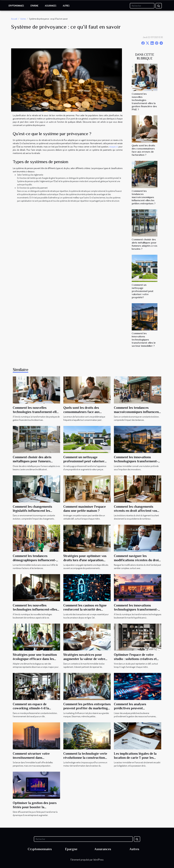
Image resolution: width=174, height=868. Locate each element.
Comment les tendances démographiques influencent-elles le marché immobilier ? (34, 560)
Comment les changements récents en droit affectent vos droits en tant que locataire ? (136, 511)
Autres (66, 6)
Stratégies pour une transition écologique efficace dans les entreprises (35, 659)
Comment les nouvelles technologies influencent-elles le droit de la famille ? (35, 609)
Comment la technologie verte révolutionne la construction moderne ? (85, 758)
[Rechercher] (142, 6)
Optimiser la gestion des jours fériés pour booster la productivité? (35, 807)
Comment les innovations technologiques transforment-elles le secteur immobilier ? (144, 340)
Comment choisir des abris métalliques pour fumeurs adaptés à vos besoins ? (32, 461)
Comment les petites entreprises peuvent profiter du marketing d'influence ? (87, 708)
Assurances (51, 6)
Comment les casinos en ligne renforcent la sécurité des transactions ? (85, 609)
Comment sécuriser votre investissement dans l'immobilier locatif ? (31, 758)
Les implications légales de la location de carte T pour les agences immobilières (135, 758)
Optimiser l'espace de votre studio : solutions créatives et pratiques (135, 659)
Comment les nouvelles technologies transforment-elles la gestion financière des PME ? (36, 412)
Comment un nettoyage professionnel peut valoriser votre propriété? (143, 291)
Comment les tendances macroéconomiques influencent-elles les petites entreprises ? (144, 197)
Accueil (14, 19)
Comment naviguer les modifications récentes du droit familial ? (137, 560)
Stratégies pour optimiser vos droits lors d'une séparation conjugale (85, 560)
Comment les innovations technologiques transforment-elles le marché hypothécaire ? (136, 609)
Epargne (34, 6)
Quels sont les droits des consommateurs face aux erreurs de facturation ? (81, 412)
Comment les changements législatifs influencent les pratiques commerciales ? (32, 511)
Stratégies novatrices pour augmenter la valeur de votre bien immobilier (84, 659)
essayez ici (114, 147)
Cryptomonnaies (16, 6)
